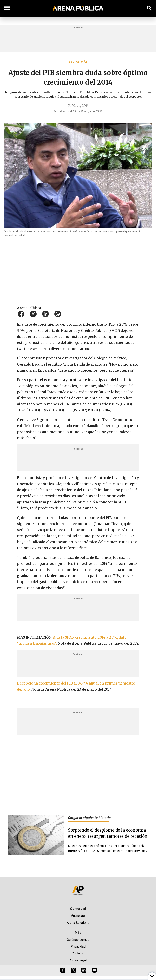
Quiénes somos (78, 940)
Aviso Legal (78, 960)
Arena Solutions (78, 923)
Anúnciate (78, 916)
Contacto (78, 953)
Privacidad (78, 947)
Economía (78, 62)
